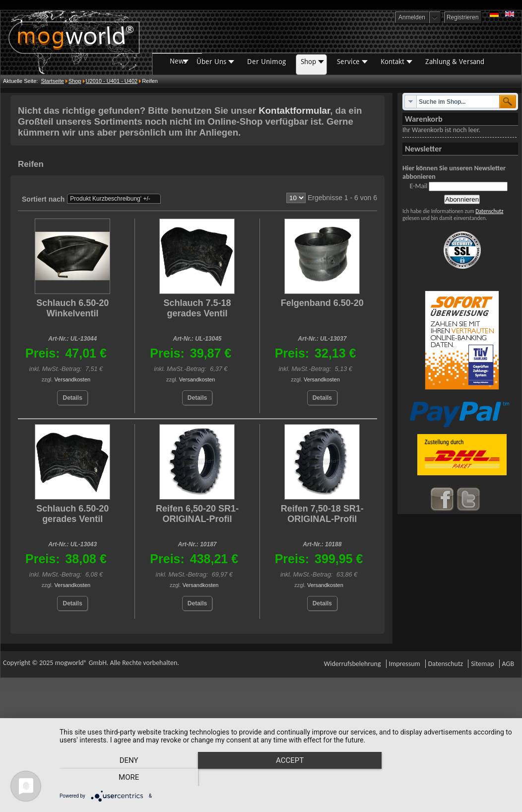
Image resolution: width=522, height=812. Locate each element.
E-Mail (418, 186)
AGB (508, 664)
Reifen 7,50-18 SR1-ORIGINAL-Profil (322, 514)
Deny (128, 778)
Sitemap (482, 664)
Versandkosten (72, 379)
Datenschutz (489, 211)
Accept (286, 778)
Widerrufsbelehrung (353, 664)
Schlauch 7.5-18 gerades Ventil (197, 308)
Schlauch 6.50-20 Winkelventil (72, 308)
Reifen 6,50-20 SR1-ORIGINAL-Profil (197, 514)
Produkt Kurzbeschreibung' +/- (110, 199)
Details (72, 398)
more (444, 778)
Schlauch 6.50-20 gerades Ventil (72, 514)
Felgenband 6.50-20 (322, 303)
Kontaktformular (294, 111)
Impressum (405, 664)
